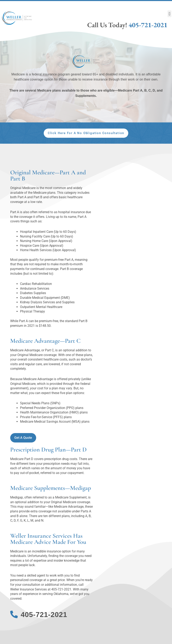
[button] (169, 14)
